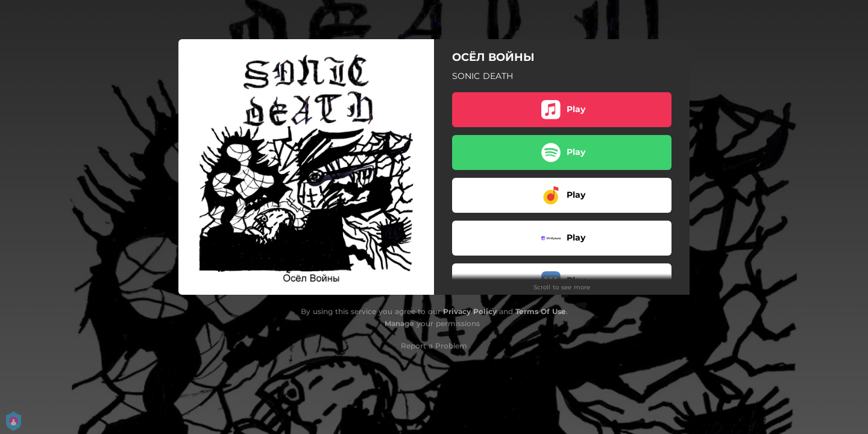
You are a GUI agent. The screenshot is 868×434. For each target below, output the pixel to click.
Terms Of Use (541, 311)
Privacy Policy (470, 311)
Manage (399, 323)
